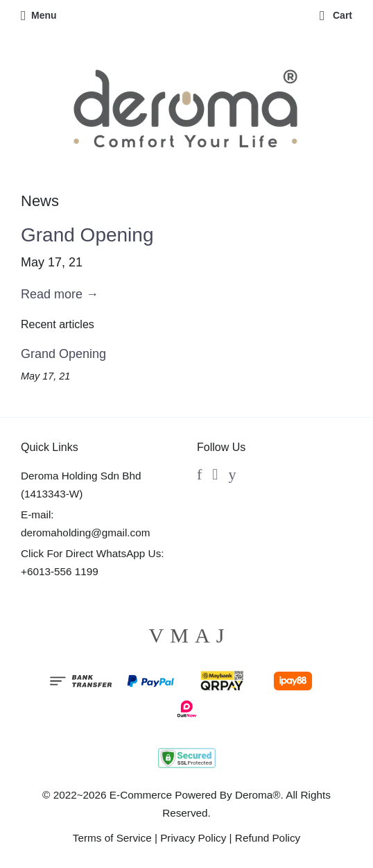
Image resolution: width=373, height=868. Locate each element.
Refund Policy (268, 838)
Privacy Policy (193, 838)
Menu (39, 15)
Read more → (60, 294)
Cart (336, 15)
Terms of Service (112, 838)
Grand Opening (87, 235)
